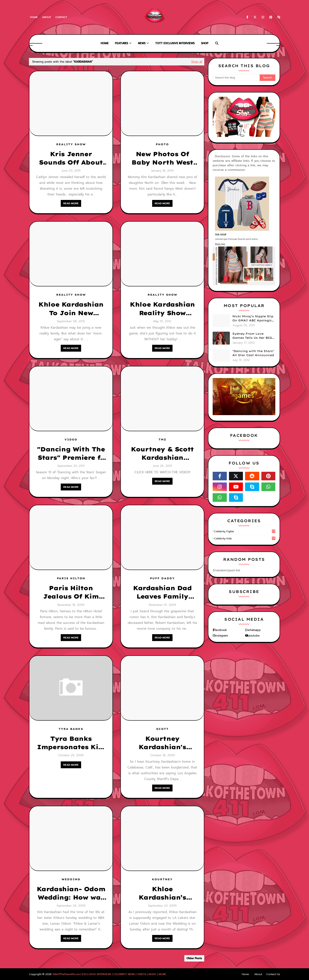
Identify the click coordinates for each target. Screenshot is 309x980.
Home (34, 17)
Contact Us (273, 974)
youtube (254, 636)
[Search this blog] (236, 78)
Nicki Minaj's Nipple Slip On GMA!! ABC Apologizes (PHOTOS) (254, 319)
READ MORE (71, 203)
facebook (221, 630)
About (47, 17)
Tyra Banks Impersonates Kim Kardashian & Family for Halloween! (71, 743)
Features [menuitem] (122, 43)
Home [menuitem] (105, 43)
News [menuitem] (142, 43)
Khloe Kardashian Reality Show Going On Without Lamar (162, 309)
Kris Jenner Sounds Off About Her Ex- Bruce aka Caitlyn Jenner (71, 158)
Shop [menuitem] (205, 43)
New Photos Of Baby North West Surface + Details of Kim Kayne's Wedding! (162, 158)
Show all (197, 62)
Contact (61, 17)
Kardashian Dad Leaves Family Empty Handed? (162, 592)
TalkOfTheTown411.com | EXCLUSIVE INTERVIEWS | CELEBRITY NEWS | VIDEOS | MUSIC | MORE (109, 974)
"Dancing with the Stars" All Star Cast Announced (253, 353)
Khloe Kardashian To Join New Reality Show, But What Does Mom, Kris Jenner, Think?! (71, 309)
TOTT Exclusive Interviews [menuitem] (175, 43)
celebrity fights (245, 531)
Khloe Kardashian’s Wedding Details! (162, 893)
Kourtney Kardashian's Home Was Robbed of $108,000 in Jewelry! (162, 743)
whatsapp (254, 630)
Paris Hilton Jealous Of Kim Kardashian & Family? (71, 592)
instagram (221, 636)
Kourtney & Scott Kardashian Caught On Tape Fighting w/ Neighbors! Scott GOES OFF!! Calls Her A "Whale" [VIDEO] (162, 454)
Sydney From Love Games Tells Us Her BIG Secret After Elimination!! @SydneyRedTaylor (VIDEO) (252, 336)
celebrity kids (245, 538)
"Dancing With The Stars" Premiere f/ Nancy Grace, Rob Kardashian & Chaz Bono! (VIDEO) (71, 454)
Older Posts (194, 958)
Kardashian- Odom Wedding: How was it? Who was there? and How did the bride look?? (71, 893)
